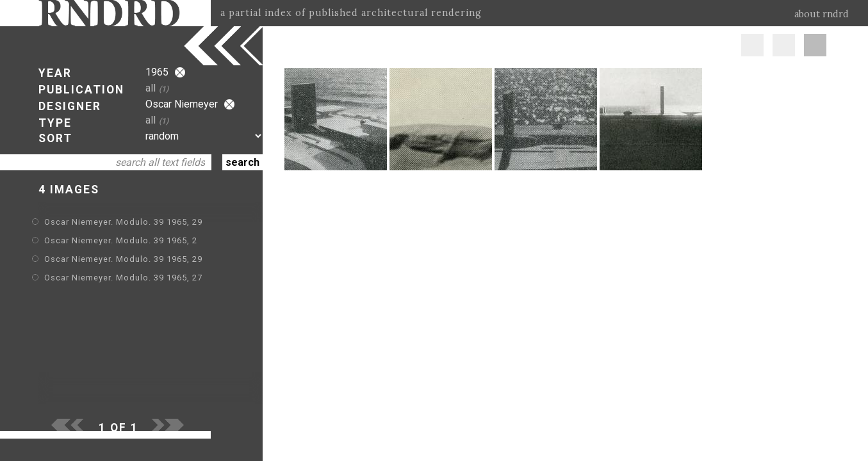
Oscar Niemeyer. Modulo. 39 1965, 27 (123, 278)
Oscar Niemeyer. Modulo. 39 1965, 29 (123, 222)
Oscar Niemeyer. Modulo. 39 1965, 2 (121, 240)
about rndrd (822, 14)
